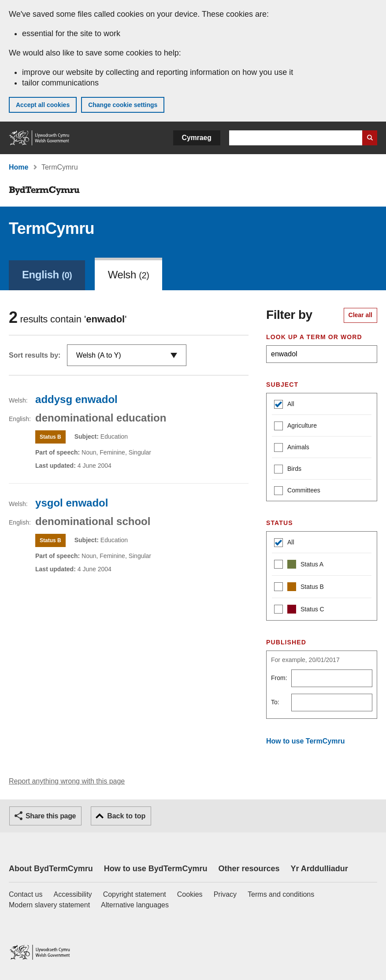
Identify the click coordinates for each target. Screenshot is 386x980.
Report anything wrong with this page (67, 781)
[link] (47, 274)
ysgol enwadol (72, 503)
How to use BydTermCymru (156, 869)
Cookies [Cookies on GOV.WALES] (190, 894)
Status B (299, 588)
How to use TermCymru (305, 741)
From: (279, 678)
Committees (297, 491)
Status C (299, 610)
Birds (288, 470)
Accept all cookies (43, 105)
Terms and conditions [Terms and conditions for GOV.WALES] (281, 894)
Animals (292, 448)
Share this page (51, 816)
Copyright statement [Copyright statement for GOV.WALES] (135, 894)
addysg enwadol (76, 399)
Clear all (360, 315)
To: (275, 702)
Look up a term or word (314, 337)
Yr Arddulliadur (319, 869)
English (47, 275)
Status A (299, 565)
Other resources (249, 869)
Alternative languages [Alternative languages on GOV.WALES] (135, 905)
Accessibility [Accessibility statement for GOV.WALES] (72, 894)
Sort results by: (35, 355)
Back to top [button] (126, 816)
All (284, 405)
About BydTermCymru (51, 869)
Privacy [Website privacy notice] (225, 894)
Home (19, 167)
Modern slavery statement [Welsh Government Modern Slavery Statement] (49, 905)
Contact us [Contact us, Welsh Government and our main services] (26, 894)
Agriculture (295, 427)
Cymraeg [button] (197, 138)
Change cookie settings (123, 105)
